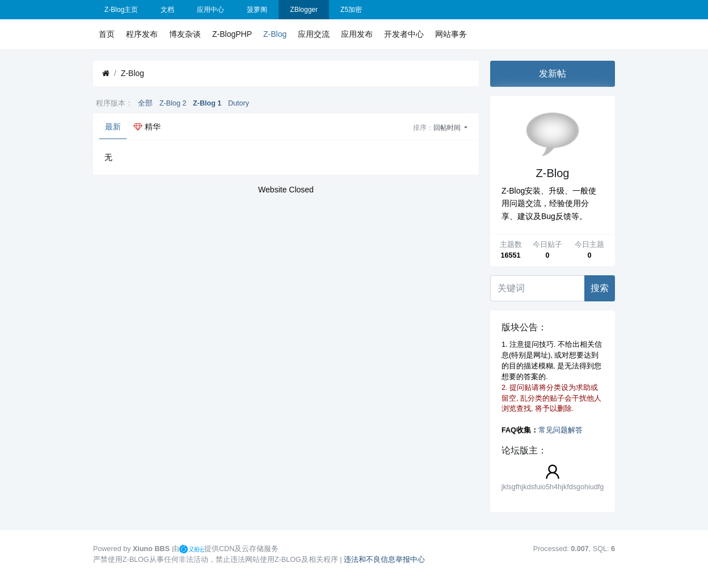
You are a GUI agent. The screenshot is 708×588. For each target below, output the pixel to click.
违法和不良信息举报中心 (384, 560)
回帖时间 (448, 128)
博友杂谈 (185, 34)
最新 (113, 127)
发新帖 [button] (553, 73)
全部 (145, 103)
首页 (107, 34)
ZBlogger (304, 10)
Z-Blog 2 (173, 103)
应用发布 (357, 34)
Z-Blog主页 (121, 10)
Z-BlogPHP (232, 34)
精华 (147, 127)
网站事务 (451, 34)
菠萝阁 (257, 10)
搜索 (600, 288)
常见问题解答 (560, 430)
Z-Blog (275, 34)
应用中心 (210, 10)
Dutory (239, 103)
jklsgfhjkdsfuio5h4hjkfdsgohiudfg (553, 487)
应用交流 (314, 34)
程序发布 (142, 34)
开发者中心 (404, 34)
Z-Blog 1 (207, 103)
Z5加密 (351, 10)
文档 (167, 10)
